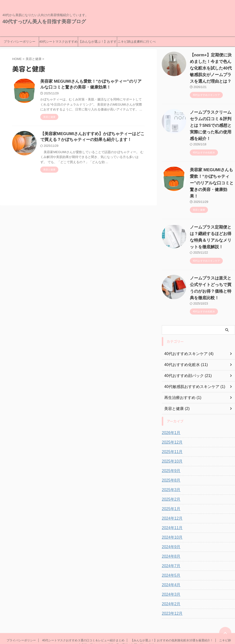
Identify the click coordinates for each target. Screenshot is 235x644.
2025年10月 (171, 428)
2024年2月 (170, 571)
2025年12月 (171, 409)
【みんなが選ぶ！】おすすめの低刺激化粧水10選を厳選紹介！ (97, 43)
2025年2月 (170, 466)
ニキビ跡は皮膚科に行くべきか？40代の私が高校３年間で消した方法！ (137, 43)
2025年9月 (170, 438)
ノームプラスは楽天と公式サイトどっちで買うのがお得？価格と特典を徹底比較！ (212, 258)
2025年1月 (170, 476)
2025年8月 (170, 447)
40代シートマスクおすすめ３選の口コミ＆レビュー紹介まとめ (58, 43)
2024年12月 (171, 485)
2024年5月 (170, 543)
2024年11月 (171, 495)
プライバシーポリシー (20, 42)
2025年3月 (170, 457)
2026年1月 (170, 400)
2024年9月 (170, 514)
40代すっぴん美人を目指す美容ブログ (44, 21)
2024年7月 (170, 533)
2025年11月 (171, 419)
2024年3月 (170, 562)
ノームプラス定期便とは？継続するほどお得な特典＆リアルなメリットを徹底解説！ (212, 214)
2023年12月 (171, 581)
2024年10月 (171, 505)
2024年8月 (170, 524)
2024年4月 (170, 552)
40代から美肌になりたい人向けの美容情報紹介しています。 (117, 621)
